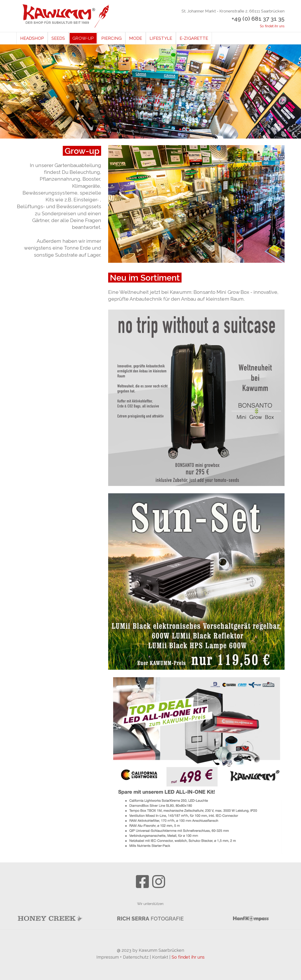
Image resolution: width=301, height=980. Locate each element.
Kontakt (160, 957)
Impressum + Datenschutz (123, 957)
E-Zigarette (194, 38)
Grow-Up (83, 38)
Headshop (32, 38)
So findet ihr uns (272, 26)
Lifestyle (161, 38)
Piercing (111, 38)
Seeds (58, 38)
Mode (136, 38)
